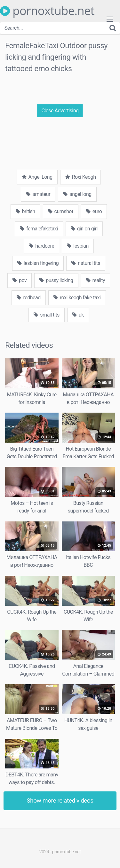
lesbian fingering (38, 263)
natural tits (86, 263)
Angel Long (37, 177)
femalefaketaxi (39, 229)
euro (94, 211)
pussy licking (56, 280)
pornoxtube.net (47, 11)
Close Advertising (60, 111)
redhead (28, 298)
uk (78, 315)
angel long (77, 194)
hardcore (41, 246)
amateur (38, 194)
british (25, 211)
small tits (46, 315)
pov (20, 280)
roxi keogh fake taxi (77, 298)
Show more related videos (60, 801)
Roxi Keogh (81, 177)
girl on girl (84, 229)
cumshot (61, 211)
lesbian (78, 246)
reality (96, 280)
